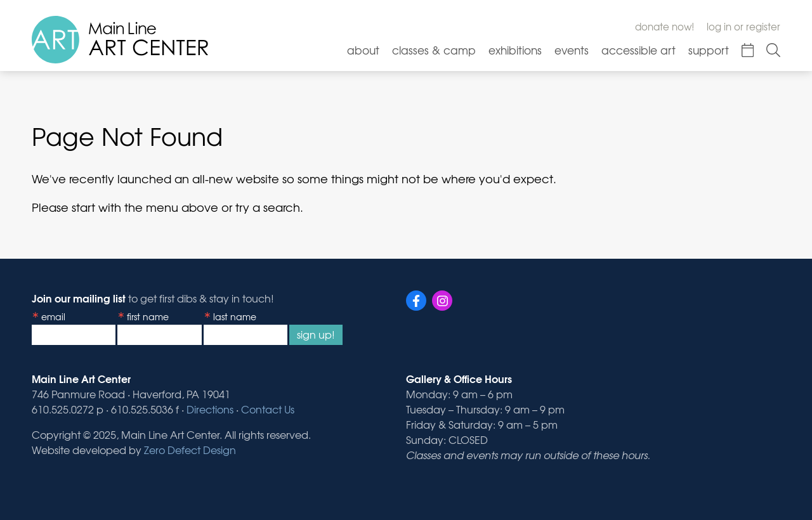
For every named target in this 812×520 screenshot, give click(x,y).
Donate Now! (665, 27)
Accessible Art (638, 50)
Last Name (235, 316)
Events (572, 50)
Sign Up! (316, 334)
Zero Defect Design (190, 450)
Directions (210, 409)
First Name (148, 316)
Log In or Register (743, 27)
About (363, 50)
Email (53, 316)
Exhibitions (515, 50)
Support (709, 50)
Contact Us (268, 409)
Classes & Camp (434, 50)
